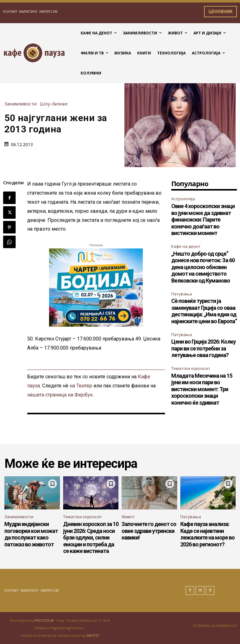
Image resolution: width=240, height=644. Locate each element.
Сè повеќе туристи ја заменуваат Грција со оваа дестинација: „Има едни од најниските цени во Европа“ (204, 311)
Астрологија (183, 199)
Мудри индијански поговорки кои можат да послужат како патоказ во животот (31, 534)
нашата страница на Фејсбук (60, 395)
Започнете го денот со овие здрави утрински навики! (149, 531)
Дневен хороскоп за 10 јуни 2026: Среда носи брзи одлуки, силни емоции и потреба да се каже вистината (91, 537)
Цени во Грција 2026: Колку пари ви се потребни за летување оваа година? (203, 348)
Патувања (182, 294)
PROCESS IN (45, 620)
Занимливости (22, 104)
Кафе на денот (186, 246)
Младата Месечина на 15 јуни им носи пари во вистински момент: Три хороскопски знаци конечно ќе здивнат (202, 389)
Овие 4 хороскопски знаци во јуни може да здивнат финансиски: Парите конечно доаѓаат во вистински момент (203, 220)
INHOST (93, 635)
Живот (128, 517)
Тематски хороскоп (190, 368)
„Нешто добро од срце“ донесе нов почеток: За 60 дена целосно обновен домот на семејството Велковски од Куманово (203, 267)
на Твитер (81, 386)
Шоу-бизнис (55, 104)
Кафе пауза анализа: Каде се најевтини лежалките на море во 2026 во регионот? (207, 534)
